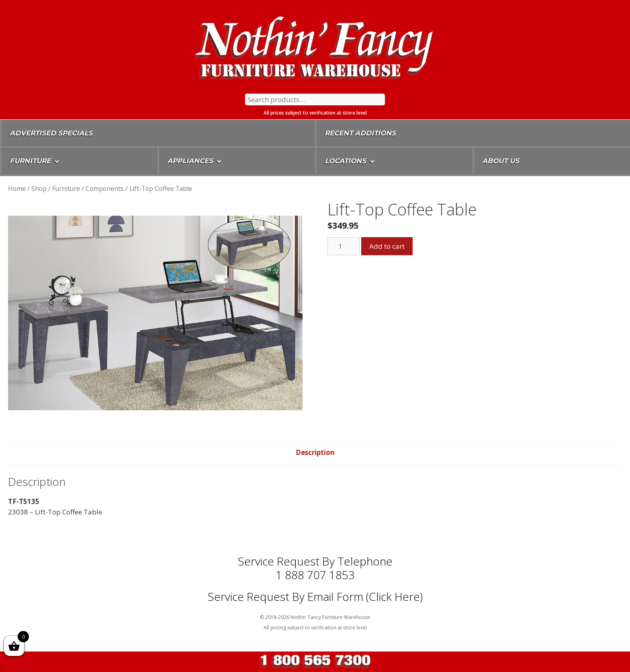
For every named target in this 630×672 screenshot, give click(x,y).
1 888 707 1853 (315, 575)
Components (105, 188)
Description (315, 452)
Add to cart (387, 246)
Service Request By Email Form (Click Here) (315, 596)
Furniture (66, 188)
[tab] (315, 453)
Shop (39, 188)
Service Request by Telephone (315, 561)
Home (17, 188)
